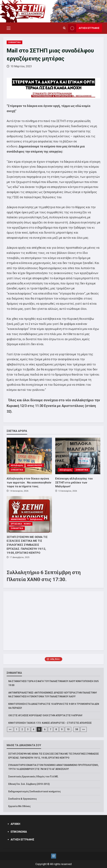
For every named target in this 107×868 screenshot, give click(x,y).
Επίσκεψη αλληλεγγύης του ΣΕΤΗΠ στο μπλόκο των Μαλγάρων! (74, 482)
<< (10, 729)
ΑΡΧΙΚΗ (15, 824)
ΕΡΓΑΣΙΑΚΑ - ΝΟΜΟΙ (21, 524)
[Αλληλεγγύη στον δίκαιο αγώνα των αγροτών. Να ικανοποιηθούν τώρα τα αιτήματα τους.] (29, 456)
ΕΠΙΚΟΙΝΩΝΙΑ (19, 832)
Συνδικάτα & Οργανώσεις (23, 799)
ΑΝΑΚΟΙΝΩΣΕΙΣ (35, 465)
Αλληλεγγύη (17, 465)
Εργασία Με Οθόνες (19, 806)
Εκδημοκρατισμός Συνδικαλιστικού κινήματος (35, 791)
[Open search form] (64, 28)
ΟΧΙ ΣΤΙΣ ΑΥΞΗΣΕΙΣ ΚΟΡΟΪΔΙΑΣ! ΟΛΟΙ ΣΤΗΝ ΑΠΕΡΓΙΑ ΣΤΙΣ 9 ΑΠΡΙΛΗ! (45, 715)
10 (68, 729)
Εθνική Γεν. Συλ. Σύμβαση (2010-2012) (29, 784)
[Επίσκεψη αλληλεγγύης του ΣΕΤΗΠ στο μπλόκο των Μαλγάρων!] (78, 456)
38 (77, 729)
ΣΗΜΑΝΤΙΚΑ (14, 42)
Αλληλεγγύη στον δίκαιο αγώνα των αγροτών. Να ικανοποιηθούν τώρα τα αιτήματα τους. (29, 482)
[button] (9, 28)
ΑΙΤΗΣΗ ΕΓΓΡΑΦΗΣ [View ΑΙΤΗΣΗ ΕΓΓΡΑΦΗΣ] (84, 28)
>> (84, 729)
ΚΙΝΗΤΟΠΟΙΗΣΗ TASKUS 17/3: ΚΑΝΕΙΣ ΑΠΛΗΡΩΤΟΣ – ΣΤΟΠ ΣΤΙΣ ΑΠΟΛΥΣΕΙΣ (50, 723)
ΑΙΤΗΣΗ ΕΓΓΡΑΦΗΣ (22, 840)
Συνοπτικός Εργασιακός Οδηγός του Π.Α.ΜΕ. (33, 777)
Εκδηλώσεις (36, 519)
